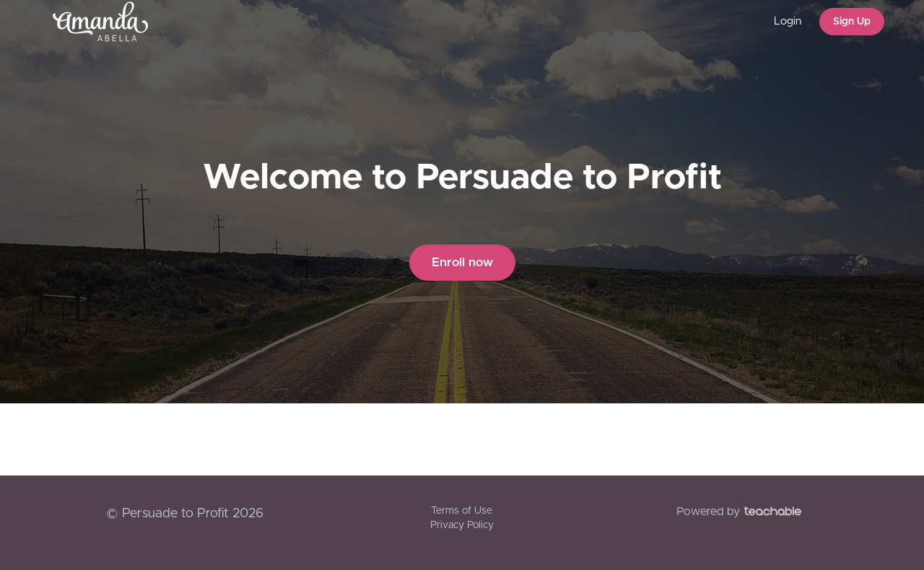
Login (788, 21)
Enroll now (462, 262)
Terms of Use (462, 511)
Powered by (739, 512)
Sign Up (852, 22)
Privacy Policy (462, 525)
